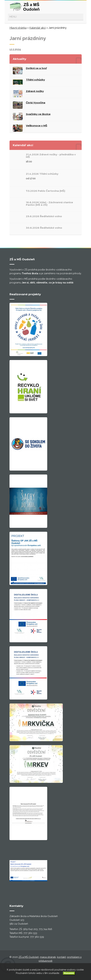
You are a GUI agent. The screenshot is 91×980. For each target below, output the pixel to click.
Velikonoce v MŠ (37, 126)
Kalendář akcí (38, 28)
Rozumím (69, 973)
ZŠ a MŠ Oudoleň (29, 957)
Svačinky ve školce (38, 114)
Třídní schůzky (35, 80)
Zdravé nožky (35, 91)
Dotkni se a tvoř (36, 68)
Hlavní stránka (18, 28)
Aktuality (20, 59)
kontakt (61, 957)
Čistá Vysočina (36, 103)
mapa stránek (48, 957)
